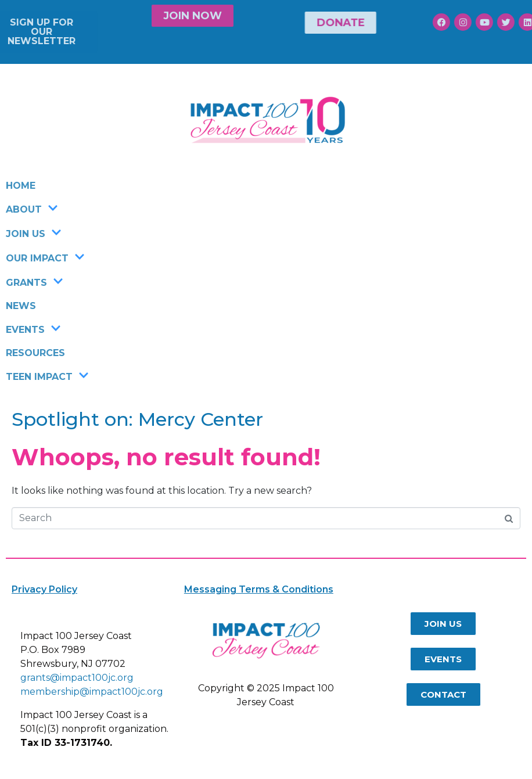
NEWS (21, 306)
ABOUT (32, 209)
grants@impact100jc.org (77, 678)
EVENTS (33, 329)
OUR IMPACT (45, 258)
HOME (21, 186)
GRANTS (35, 282)
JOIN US (34, 234)
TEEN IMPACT (47, 376)
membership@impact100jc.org (92, 692)
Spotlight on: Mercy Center (137, 419)
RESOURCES (35, 353)
